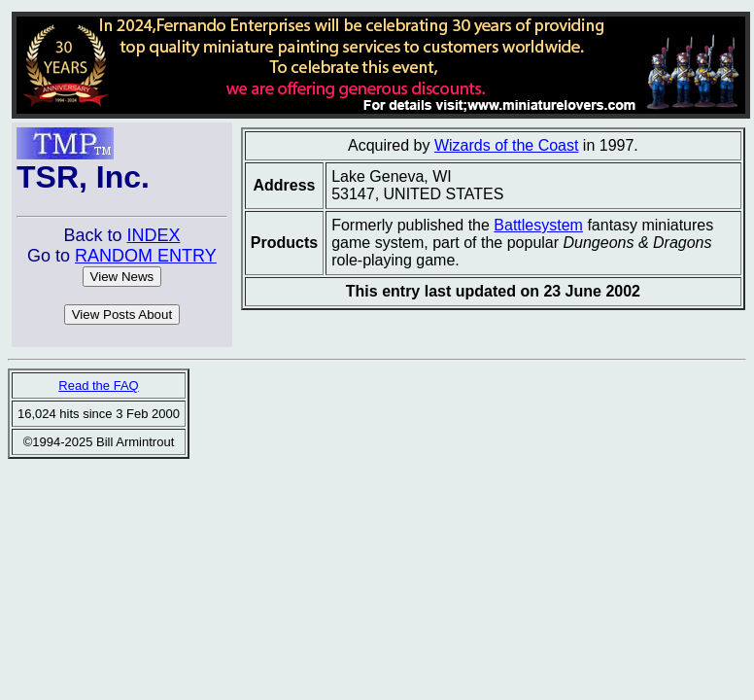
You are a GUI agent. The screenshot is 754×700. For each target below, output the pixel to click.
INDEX (153, 235)
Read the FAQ (98, 385)
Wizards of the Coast (507, 145)
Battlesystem (538, 225)
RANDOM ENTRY (146, 256)
